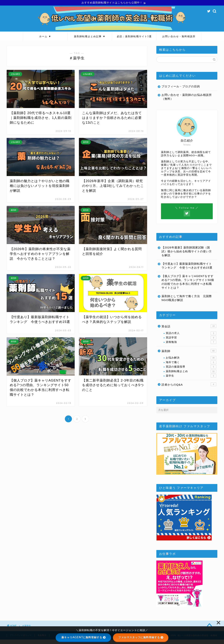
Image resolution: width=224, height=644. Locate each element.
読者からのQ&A (189, 389)
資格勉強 (191, 347)
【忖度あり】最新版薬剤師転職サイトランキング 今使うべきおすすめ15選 (185, 268)
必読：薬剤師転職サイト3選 (134, 37)
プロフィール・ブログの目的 (181, 87)
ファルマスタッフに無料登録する (141, 637)
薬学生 (191, 380)
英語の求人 (191, 337)
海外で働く (191, 367)
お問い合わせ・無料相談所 (179, 37)
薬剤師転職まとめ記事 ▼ (90, 37)
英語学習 (191, 342)
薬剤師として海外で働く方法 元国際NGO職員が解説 (185, 302)
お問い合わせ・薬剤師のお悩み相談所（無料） (185, 97)
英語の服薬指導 (191, 371)
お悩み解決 (191, 362)
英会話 (189, 330)
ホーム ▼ (45, 37)
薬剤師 (189, 355)
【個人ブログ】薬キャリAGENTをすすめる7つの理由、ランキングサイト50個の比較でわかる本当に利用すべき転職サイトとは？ (185, 286)
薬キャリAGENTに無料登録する (83, 637)
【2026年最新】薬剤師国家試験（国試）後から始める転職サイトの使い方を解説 (186, 252)
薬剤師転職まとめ (191, 376)
